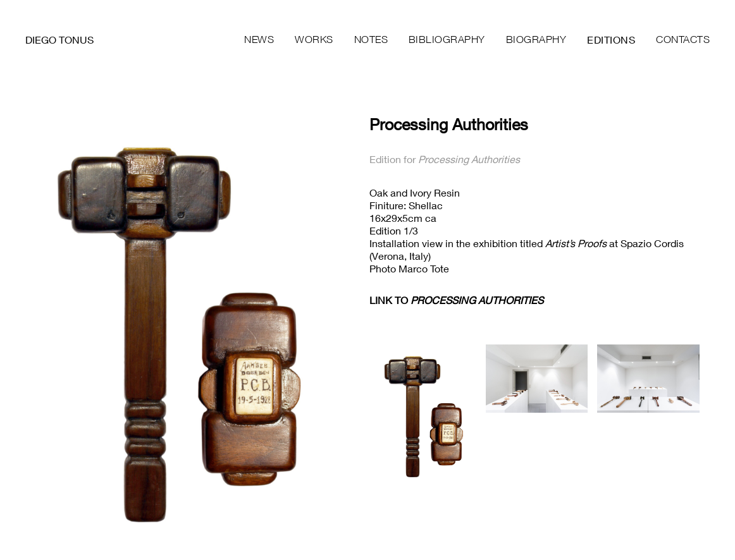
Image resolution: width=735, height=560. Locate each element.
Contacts (683, 39)
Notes (371, 39)
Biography (536, 39)
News (259, 39)
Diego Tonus (59, 40)
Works (314, 39)
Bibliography (447, 39)
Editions (611, 40)
